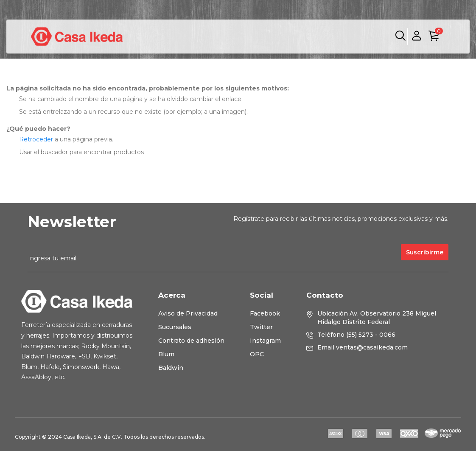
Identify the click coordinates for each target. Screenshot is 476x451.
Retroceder (36, 139)
